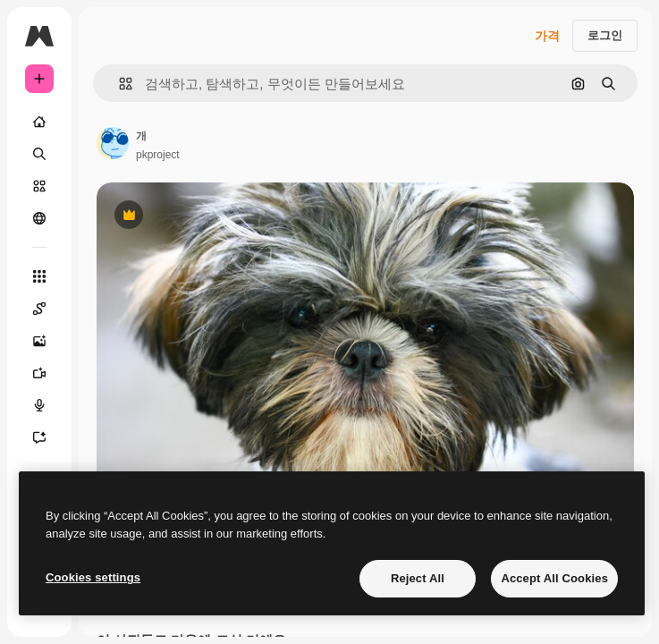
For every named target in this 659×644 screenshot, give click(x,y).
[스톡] (39, 186)
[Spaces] (39, 309)
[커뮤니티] (39, 218)
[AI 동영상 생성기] (39, 373)
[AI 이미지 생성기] (39, 341)
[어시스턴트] (39, 437)
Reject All (418, 578)
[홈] (39, 122)
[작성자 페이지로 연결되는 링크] (113, 143)
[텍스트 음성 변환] (39, 405)
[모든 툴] (39, 276)
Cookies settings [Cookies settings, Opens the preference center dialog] (93, 577)
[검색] (39, 154)
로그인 (605, 35)
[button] (118, 84)
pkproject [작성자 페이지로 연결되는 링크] (158, 155)
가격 (547, 36)
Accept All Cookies (554, 578)
